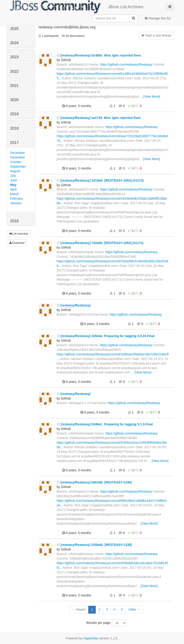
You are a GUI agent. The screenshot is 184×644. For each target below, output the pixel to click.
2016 (14, 221)
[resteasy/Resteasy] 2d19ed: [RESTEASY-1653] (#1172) (100, 180)
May (13, 185)
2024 (14, 43)
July (13, 176)
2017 (14, 143)
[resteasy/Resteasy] (74, 305)
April (13, 189)
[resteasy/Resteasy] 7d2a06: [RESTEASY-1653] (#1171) (100, 243)
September (18, 166)
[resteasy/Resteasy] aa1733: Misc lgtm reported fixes (99, 118)
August (15, 171)
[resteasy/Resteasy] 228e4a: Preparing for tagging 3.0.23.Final (106, 336)
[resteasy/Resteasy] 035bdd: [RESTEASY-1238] (94, 545)
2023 (14, 57)
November (18, 157)
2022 (14, 71)
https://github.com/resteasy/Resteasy (126, 64)
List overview (19, 234)
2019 (14, 114)
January (16, 203)
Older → (135, 609)
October (16, 162)
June (14, 180)
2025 (14, 29)
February (17, 199)
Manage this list (158, 18)
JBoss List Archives (77, 7)
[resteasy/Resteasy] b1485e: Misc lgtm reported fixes (99, 55)
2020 (14, 100)
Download (17, 243)
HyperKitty (91, 638)
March (15, 194)
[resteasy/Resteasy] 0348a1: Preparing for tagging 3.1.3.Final (105, 424)
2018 (14, 128)
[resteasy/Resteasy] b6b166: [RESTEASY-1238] (94, 482)
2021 (14, 86)
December (18, 153)
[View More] (152, 97)
